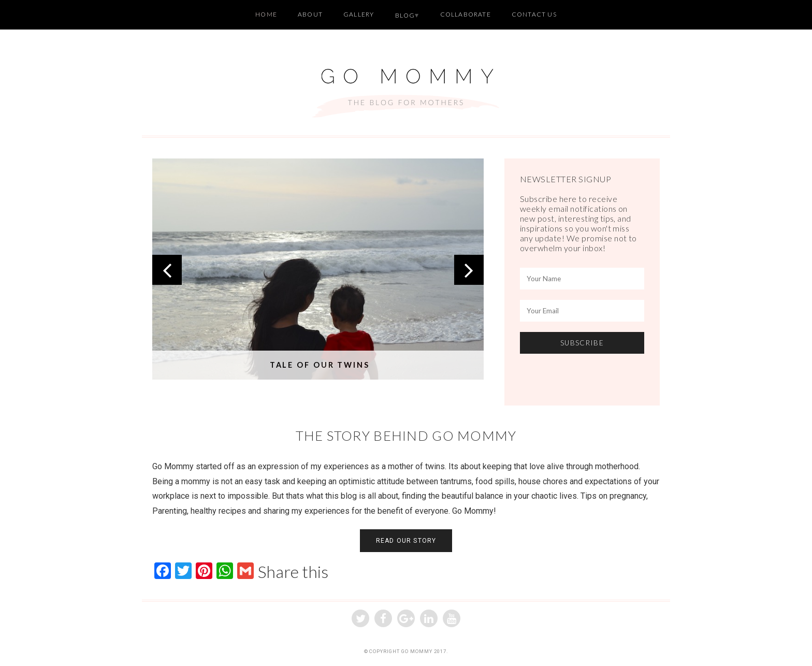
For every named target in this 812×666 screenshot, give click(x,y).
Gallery (359, 14)
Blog (405, 15)
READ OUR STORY (406, 541)
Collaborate (466, 14)
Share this (293, 572)
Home (266, 14)
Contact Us (534, 14)
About (310, 14)
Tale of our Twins (320, 365)
